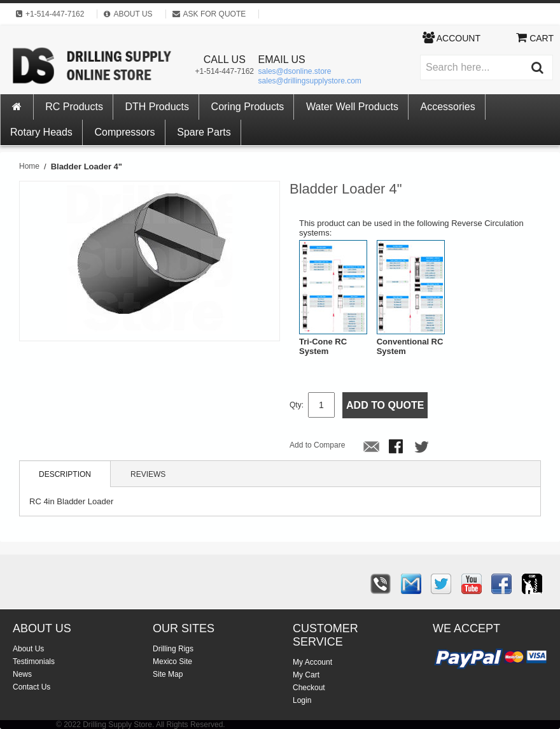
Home (29, 166)
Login (302, 700)
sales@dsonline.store (295, 71)
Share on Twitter (423, 448)
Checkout (309, 688)
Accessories (448, 107)
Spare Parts (204, 132)
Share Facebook (397, 448)
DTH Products (157, 107)
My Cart (306, 675)
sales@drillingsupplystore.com (310, 81)
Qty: (297, 405)
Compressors (124, 132)
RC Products (74, 107)
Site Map (168, 674)
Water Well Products (352, 107)
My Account (312, 662)
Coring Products (248, 107)
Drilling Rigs (173, 649)
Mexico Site (172, 662)
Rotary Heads (41, 132)
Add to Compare (317, 445)
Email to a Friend (372, 448)
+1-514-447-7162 (225, 71)
